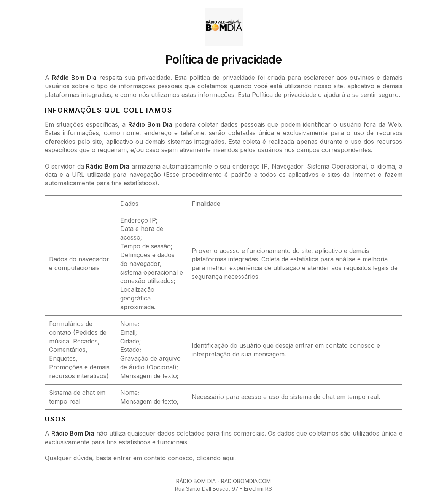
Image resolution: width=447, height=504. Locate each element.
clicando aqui (216, 458)
